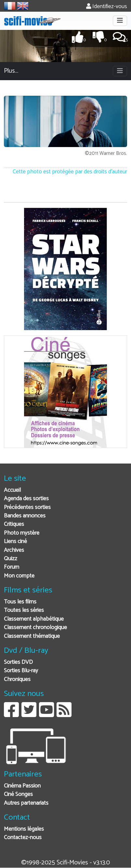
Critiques (14, 524)
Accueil (12, 490)
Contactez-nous (23, 838)
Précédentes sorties (27, 508)
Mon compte (19, 576)
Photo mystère (22, 533)
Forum (12, 567)
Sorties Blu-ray (21, 671)
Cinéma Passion (22, 786)
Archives (14, 550)
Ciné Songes (18, 794)
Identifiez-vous (107, 7)
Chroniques (17, 680)
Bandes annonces (25, 516)
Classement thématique (32, 636)
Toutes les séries (24, 610)
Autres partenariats (26, 803)
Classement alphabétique (34, 619)
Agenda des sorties (26, 499)
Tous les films (20, 602)
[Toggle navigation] (120, 21)
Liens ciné (15, 542)
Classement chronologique (35, 628)
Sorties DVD (18, 662)
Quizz (11, 559)
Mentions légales (24, 829)
